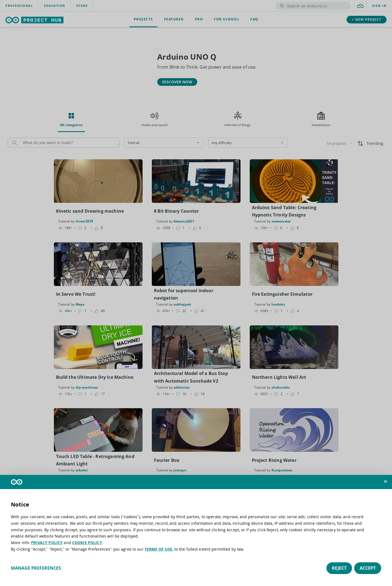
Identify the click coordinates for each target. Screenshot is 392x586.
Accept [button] (368, 568)
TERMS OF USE (159, 549)
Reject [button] (339, 568)
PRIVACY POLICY (47, 543)
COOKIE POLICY (87, 543)
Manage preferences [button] (36, 568)
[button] (385, 481)
